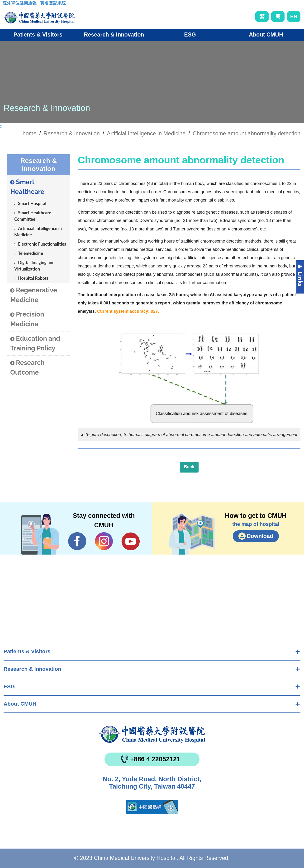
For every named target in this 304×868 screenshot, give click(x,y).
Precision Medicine (27, 319)
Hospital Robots (33, 278)
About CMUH (20, 704)
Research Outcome (27, 367)
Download (260, 536)
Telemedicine (31, 253)
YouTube (131, 541)
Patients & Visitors (27, 651)
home (30, 133)
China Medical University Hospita (152, 734)
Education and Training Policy (35, 343)
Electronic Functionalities (42, 244)
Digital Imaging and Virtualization (34, 266)
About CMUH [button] (266, 35)
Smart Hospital (32, 203)
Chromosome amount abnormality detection (247, 133)
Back (189, 467)
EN (294, 16)
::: (6, 5)
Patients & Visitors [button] (38, 35)
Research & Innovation (32, 669)
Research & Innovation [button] (114, 35)
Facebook (77, 541)
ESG (9, 687)
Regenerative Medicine (34, 295)
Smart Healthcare (27, 187)
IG (104, 541)
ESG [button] (190, 35)
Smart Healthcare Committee (33, 216)
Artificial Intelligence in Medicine (146, 133)
